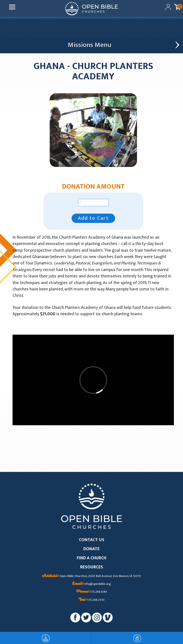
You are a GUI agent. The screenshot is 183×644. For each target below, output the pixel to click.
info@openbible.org (92, 584)
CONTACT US (92, 540)
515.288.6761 (91, 592)
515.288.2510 (92, 600)
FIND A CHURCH (91, 558)
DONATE (91, 549)
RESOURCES (92, 567)
